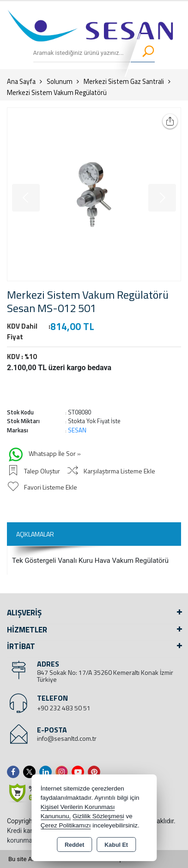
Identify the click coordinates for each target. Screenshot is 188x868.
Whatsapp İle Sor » (44, 455)
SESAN (77, 430)
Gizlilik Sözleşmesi (98, 816)
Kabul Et (116, 845)
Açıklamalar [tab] (35, 534)
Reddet (74, 845)
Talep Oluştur (33, 470)
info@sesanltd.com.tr (67, 738)
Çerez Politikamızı (66, 825)
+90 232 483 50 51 (64, 708)
